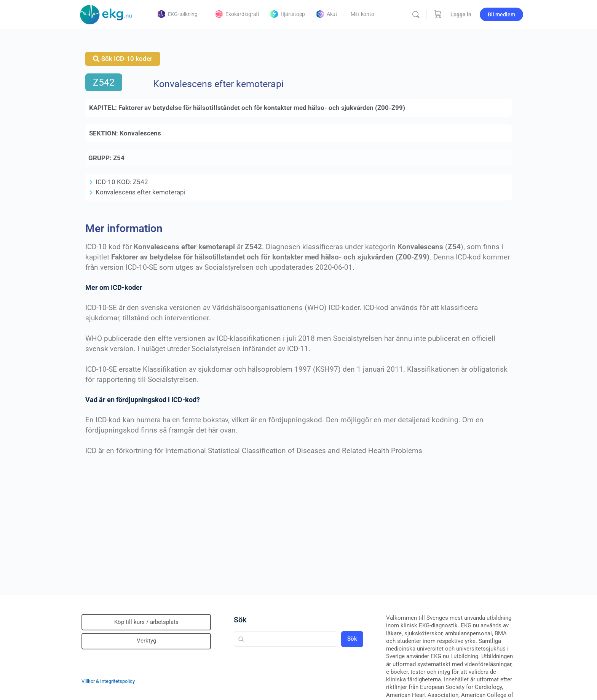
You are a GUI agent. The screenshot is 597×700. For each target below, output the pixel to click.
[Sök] (416, 14)
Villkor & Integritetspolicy (108, 681)
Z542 (104, 82)
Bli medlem (501, 14)
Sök (240, 620)
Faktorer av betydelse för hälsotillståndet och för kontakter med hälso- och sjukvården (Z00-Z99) (262, 108)
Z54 (119, 158)
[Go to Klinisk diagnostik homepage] (106, 14)
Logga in (461, 14)
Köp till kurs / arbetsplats (146, 622)
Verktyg (146, 641)
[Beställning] (438, 14)
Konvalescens (140, 133)
